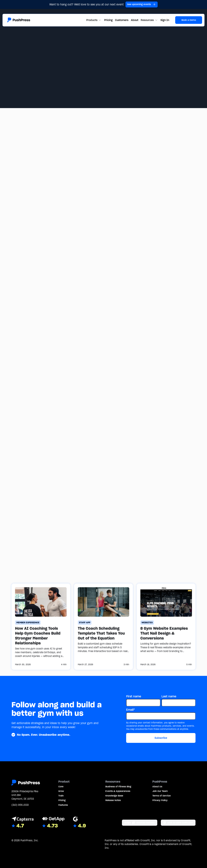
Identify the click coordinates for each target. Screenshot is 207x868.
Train (61, 796)
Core (61, 786)
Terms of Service (162, 796)
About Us (157, 786)
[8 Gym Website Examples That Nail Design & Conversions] (166, 627)
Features (63, 805)
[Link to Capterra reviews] (23, 823)
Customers (122, 20)
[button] (94, 20)
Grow (61, 791)
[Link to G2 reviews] (79, 823)
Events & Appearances (118, 791)
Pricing (108, 20)
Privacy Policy (160, 800)
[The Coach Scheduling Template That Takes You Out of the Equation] (103, 627)
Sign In (165, 20)
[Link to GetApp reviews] (53, 823)
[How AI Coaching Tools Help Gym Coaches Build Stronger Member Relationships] (41, 627)
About (135, 20)
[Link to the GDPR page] (178, 823)
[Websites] (147, 623)
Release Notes (113, 800)
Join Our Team (160, 791)
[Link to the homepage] (19, 20)
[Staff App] (85, 623)
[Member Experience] (28, 623)
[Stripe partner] (140, 823)
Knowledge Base (114, 796)
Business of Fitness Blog (118, 786)
